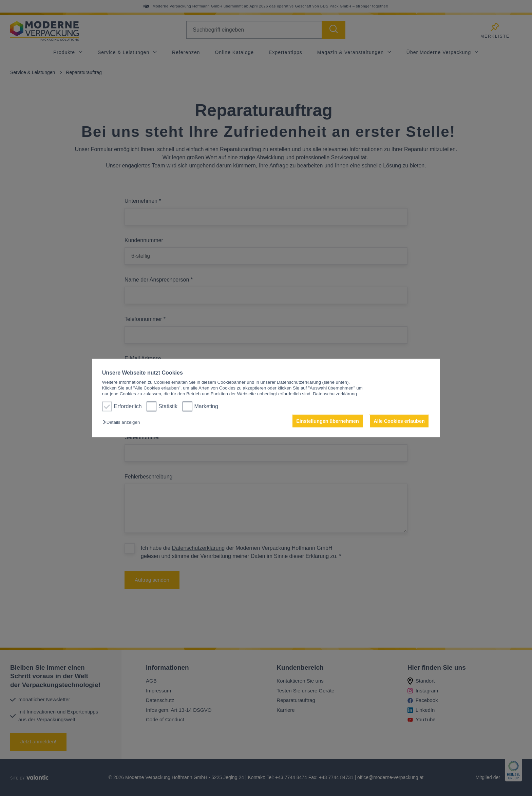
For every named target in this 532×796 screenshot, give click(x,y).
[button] (123, 422)
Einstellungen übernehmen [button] (328, 421)
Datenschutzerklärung (335, 394)
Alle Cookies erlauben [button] (399, 421)
